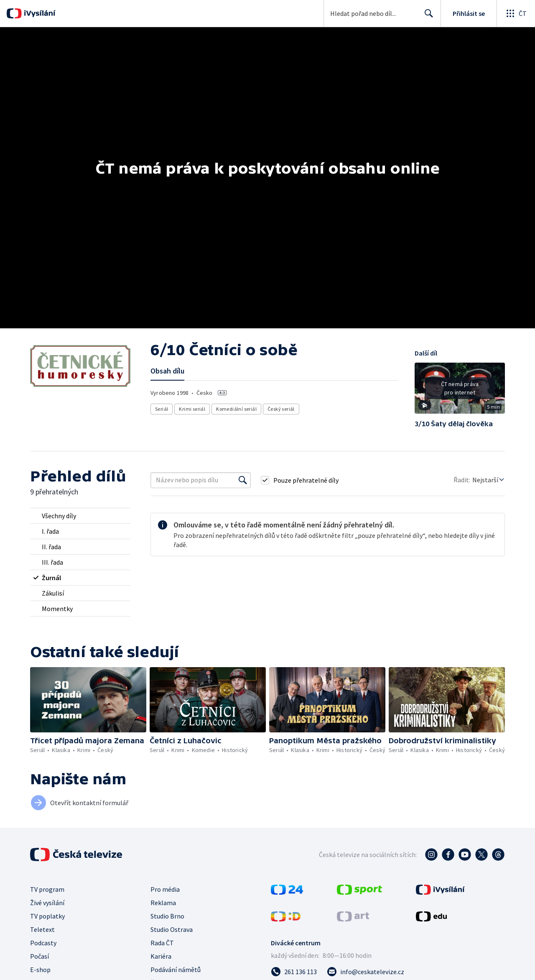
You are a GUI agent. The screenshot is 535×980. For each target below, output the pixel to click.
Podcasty (43, 943)
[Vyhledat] (243, 480)
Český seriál (281, 409)
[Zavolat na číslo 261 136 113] (294, 972)
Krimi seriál (192, 409)
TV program (47, 889)
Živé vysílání (47, 903)
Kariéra (161, 956)
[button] (460, 391)
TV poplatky (47, 916)
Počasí (39, 956)
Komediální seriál (236, 409)
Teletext (42, 929)
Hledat (427, 17)
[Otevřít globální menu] (516, 13)
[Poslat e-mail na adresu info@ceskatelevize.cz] (366, 972)
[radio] (80, 516)
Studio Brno (167, 916)
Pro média (165, 889)
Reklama (163, 903)
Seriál (162, 409)
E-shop (40, 970)
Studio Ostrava (172, 929)
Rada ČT (162, 943)
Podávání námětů (176, 970)
